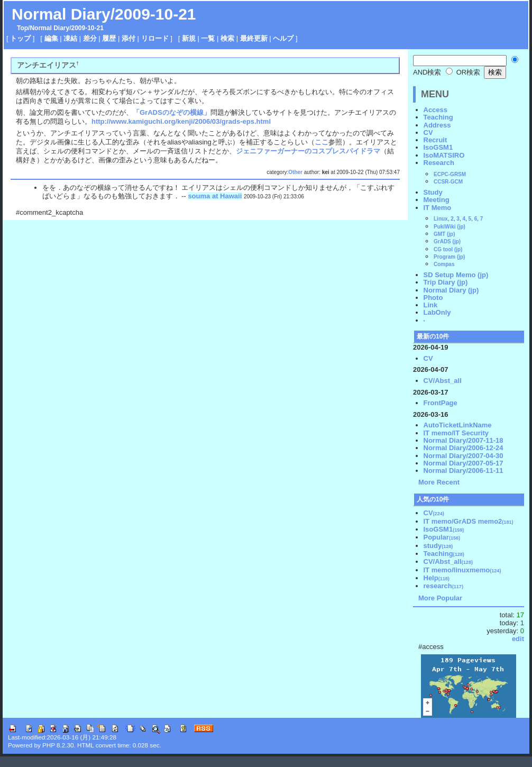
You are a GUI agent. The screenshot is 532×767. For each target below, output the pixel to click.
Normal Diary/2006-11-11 (464, 471)
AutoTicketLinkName (458, 425)
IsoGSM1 (438, 147)
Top (22, 28)
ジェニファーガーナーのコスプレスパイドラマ (308, 151)
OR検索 (463, 72)
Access (436, 110)
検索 (227, 38)
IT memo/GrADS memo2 (469, 521)
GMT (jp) (444, 234)
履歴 (109, 38)
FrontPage (441, 403)
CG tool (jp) (448, 249)
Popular (442, 537)
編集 (51, 38)
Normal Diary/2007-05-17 (464, 463)
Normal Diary (49, 28)
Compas (444, 264)
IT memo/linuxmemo (462, 570)
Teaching (438, 117)
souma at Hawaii (215, 196)
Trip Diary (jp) (446, 282)
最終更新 (254, 38)
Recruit (435, 140)
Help (437, 578)
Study (433, 192)
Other (295, 172)
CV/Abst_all (443, 381)
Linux (441, 219)
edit (518, 639)
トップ (20, 38)
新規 (189, 38)
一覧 (208, 38)
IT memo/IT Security (456, 433)
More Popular (440, 598)
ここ (322, 142)
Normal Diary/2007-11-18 (464, 440)
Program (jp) (449, 257)
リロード (155, 38)
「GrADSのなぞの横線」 (172, 112)
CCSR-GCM (448, 182)
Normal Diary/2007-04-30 (464, 456)
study (438, 546)
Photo (433, 298)
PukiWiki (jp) (450, 227)
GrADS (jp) (447, 241)
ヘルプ (283, 38)
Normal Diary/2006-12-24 (464, 448)
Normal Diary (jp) (451, 290)
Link (431, 305)
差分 (90, 38)
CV (428, 133)
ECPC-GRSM (450, 174)
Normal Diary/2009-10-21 (104, 14)
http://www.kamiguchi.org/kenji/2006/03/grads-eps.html (181, 121)
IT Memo (438, 208)
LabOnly (437, 312)
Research (439, 163)
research (443, 586)
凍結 (70, 38)
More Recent (439, 482)
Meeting (437, 200)
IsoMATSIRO (444, 155)
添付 (129, 38)
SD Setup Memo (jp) (456, 275)
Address (437, 125)
